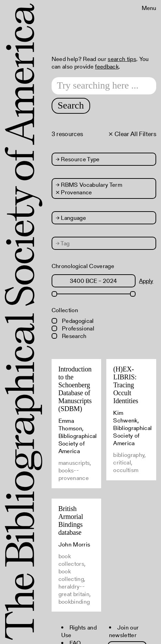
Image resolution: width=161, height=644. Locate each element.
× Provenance (74, 192)
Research (69, 336)
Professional (73, 328)
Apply (146, 281)
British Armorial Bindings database (71, 520)
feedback (107, 67)
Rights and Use (79, 631)
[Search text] (104, 86)
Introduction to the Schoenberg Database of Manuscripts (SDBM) (75, 389)
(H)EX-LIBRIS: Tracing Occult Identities (126, 385)
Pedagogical (73, 321)
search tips (122, 59)
